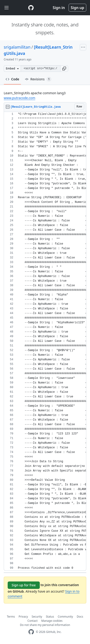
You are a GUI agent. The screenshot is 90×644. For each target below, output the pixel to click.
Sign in (59, 8)
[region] (45, 341)
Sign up (77, 8)
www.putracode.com (20, 98)
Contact (32, 621)
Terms (11, 617)
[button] (64, 69)
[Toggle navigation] (7, 8)
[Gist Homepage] (31, 8)
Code (12, 79)
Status (50, 617)
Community (65, 617)
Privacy (23, 617)
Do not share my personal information (45, 625)
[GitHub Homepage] (31, 632)
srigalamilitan (17, 47)
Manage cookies (52, 621)
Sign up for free (24, 585)
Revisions (38, 79)
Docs (80, 617)
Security (37, 617)
